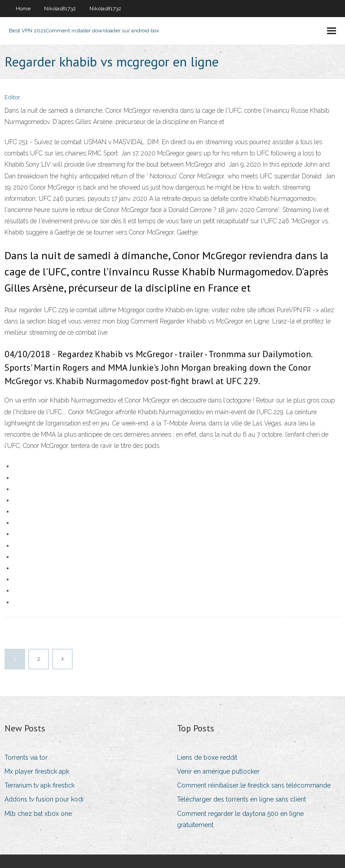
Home (23, 9)
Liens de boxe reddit (207, 757)
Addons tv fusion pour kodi (44, 799)
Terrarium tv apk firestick (40, 785)
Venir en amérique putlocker (218, 771)
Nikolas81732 (60, 9)
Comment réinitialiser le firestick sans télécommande (254, 785)
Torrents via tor (26, 757)
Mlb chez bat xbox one (38, 814)
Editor (12, 97)
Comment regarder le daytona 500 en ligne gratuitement (240, 819)
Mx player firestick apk (37, 771)
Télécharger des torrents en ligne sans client (241, 799)
